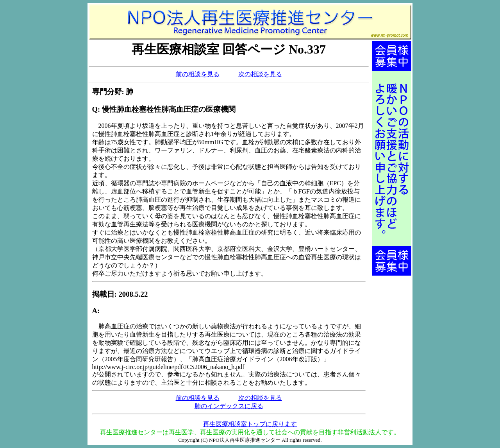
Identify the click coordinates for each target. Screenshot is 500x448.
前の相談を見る (198, 74)
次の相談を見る (260, 74)
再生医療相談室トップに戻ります (250, 424)
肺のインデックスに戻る (229, 406)
